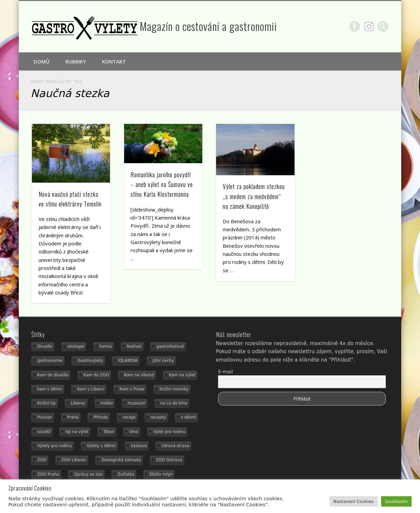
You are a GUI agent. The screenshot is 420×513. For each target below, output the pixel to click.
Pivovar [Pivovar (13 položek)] (45, 417)
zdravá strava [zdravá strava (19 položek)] (175, 446)
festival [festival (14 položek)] (134, 346)
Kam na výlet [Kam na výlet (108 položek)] (182, 375)
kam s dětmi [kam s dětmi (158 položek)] (50, 389)
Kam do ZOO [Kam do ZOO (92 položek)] (96, 375)
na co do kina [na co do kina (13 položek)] (174, 403)
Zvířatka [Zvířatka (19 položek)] (126, 474)
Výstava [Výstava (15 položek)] (139, 446)
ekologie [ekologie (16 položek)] (76, 346)
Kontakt (114, 61)
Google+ (369, 27)
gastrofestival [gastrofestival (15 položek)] (170, 346)
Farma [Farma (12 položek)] (106, 346)
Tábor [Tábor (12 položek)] (109, 432)
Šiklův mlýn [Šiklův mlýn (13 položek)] (161, 474)
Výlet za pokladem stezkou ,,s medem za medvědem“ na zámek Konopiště (254, 196)
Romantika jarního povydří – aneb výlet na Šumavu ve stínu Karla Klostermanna (162, 184)
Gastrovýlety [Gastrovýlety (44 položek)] (90, 361)
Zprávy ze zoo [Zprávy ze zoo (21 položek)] (88, 474)
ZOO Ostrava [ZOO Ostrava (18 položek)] (169, 460)
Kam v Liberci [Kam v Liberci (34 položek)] (91, 389)
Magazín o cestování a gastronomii (208, 26)
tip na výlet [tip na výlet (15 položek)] (77, 432)
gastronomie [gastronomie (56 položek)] (50, 361)
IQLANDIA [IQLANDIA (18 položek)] (128, 361)
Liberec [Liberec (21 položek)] (78, 403)
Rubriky (76, 61)
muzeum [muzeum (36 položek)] (137, 403)
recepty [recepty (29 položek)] (158, 417)
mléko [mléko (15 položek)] (107, 403)
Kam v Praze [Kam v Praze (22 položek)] (132, 389)
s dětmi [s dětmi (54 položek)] (188, 417)
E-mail (225, 372)
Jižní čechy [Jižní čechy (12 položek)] (163, 361)
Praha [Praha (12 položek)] (73, 417)
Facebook (355, 27)
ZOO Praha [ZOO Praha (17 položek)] (48, 474)
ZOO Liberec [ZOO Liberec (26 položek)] (74, 460)
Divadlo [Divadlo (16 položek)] (45, 346)
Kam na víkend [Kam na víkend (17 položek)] (139, 375)
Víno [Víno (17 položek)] (134, 432)
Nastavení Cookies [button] (354, 501)
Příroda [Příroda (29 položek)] (101, 417)
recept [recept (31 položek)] (129, 417)
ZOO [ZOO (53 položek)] (42, 460)
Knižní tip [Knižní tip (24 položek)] (47, 403)
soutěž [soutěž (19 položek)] (44, 432)
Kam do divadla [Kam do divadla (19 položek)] (53, 375)
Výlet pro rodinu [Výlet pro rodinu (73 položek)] (169, 432)
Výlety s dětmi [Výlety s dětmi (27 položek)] (101, 446)
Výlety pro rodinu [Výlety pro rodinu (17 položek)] (55, 446)
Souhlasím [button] (396, 501)
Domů (41, 61)
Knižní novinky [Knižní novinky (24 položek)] (174, 389)
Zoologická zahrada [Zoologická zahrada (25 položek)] (121, 460)
